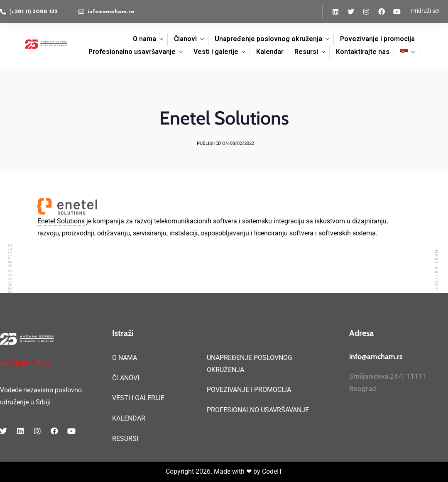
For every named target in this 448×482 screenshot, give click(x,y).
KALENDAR (129, 418)
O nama (144, 39)
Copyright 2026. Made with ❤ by (214, 471)
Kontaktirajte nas (363, 52)
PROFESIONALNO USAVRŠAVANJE (258, 410)
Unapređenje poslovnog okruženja (268, 39)
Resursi (306, 52)
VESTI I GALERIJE (138, 398)
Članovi (185, 39)
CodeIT (272, 471)
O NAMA (125, 358)
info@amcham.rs (376, 357)
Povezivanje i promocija (377, 39)
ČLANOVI (126, 378)
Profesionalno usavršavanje (132, 52)
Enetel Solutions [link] (61, 221)
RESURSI (125, 439)
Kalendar (270, 52)
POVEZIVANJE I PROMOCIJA (249, 390)
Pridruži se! (425, 11)
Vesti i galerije (216, 52)
